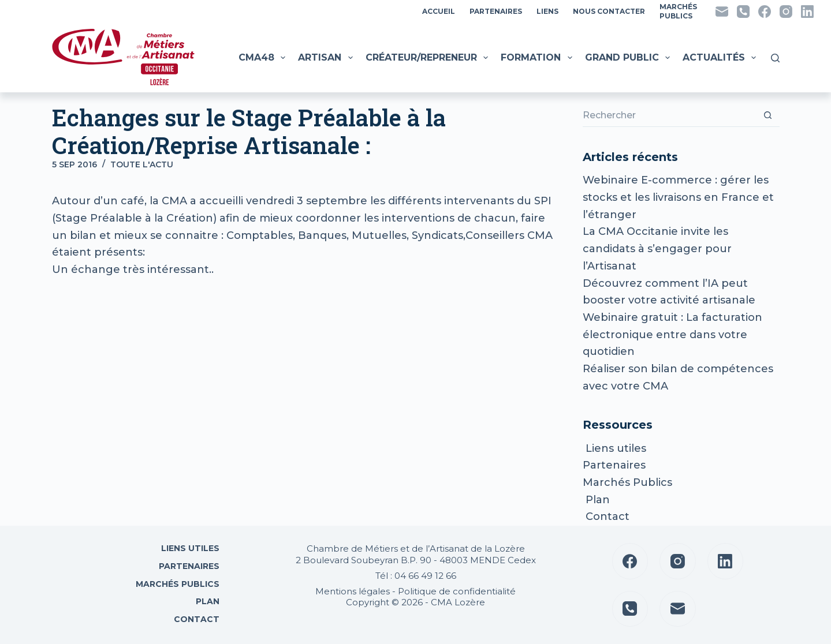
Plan (596, 500)
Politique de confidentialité (457, 591)
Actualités (721, 58)
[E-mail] (722, 12)
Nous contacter (609, 11)
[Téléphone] (743, 12)
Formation (538, 58)
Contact (606, 516)
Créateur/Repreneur (428, 58)
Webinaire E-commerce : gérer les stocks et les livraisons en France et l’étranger (678, 197)
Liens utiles (614, 448)
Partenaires (496, 11)
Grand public (629, 58)
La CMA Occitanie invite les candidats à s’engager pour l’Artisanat (657, 248)
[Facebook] (765, 12)
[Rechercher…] (669, 115)
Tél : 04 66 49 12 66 (416, 576)
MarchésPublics (678, 11)
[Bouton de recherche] (768, 115)
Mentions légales (353, 591)
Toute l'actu (142, 164)
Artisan (327, 58)
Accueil (439, 11)
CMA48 (263, 58)
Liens (547, 11)
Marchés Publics (627, 482)
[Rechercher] (775, 58)
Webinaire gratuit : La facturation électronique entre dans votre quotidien (672, 334)
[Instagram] (786, 12)
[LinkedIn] (807, 12)
